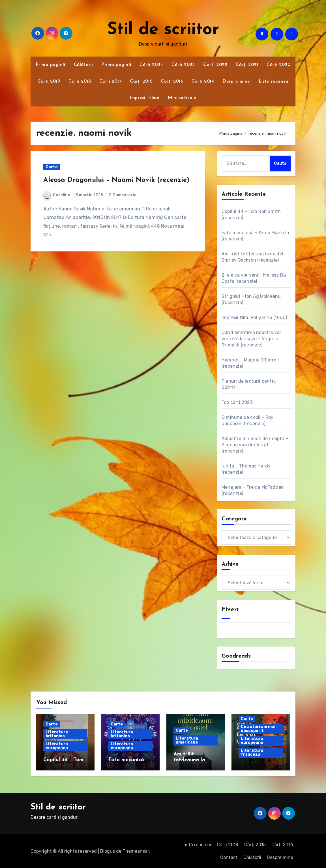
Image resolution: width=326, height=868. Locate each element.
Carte (52, 167)
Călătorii (83, 65)
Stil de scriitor (163, 30)
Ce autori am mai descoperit (258, 729)
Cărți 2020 (278, 65)
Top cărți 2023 (237, 402)
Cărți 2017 (110, 81)
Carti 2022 (215, 65)
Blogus (108, 851)
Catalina (57, 195)
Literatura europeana (57, 746)
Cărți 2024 (151, 65)
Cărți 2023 (183, 65)
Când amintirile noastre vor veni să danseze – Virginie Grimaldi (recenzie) (251, 339)
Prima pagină (51, 65)
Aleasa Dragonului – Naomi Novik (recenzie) (116, 180)
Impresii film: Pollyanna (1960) (254, 317)
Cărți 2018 (80, 81)
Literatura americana (187, 740)
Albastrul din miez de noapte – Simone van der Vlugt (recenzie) (255, 445)
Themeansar (136, 851)
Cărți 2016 (141, 81)
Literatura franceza (252, 752)
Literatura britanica (57, 734)
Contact (229, 857)
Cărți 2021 (247, 65)
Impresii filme (144, 98)
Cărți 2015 (172, 81)
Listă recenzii (274, 81)
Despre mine (236, 81)
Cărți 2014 (203, 81)
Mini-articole (182, 98)
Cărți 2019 (49, 81)
